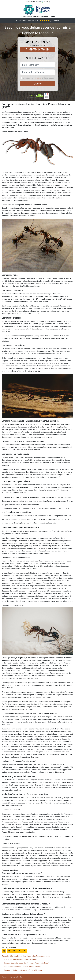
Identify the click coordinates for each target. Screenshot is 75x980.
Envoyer (38, 84)
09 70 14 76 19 (37, 50)
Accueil (5, 977)
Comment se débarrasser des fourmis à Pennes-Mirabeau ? (27, 963)
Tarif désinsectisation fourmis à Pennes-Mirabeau (23, 967)
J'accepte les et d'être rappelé (39, 78)
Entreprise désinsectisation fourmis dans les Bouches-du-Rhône (26, 956)
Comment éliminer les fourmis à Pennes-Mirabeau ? (24, 970)
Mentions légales (16, 977)
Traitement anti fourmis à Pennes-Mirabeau (21, 959)
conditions (38, 78)
